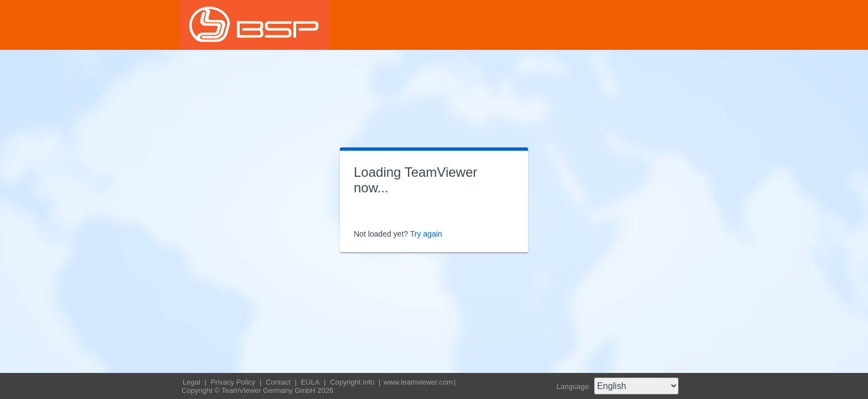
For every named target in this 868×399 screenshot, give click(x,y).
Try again (426, 234)
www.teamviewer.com (418, 382)
